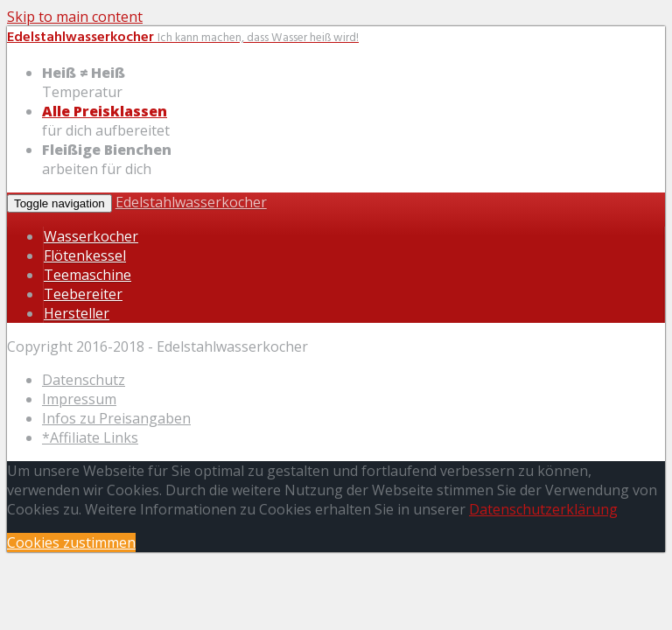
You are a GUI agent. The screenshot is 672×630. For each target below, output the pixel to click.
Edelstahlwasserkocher (191, 202)
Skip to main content (75, 17)
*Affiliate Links (90, 437)
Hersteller (77, 313)
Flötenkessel (85, 255)
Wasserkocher (91, 236)
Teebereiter (83, 294)
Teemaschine (87, 275)
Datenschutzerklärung (543, 509)
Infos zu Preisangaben (116, 418)
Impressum (79, 399)
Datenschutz (84, 380)
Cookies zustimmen (71, 542)
